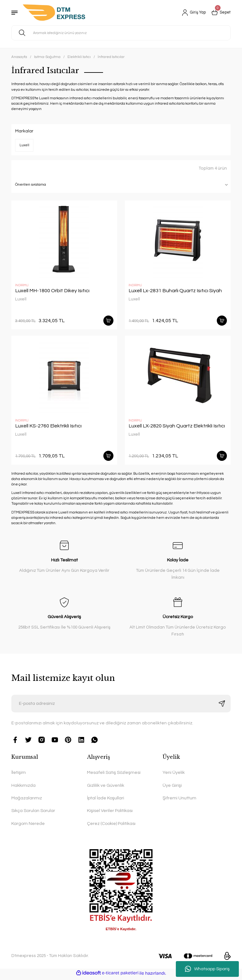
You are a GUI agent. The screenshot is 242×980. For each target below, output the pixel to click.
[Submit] (222, 706)
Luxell (21, 299)
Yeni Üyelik (174, 775)
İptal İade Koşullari (106, 800)
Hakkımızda (23, 788)
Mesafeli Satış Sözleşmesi (114, 775)
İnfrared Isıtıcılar (111, 57)
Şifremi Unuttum (179, 800)
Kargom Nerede (28, 826)
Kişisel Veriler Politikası (110, 813)
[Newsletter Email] (121, 706)
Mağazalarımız (27, 800)
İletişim (19, 775)
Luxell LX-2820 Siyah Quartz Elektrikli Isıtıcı (177, 427)
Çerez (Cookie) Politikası (111, 826)
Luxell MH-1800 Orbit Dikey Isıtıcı (52, 291)
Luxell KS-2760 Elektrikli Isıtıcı (48, 427)
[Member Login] (191, 13)
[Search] (121, 33)
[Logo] (54, 13)
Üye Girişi (172, 788)
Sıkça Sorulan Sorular (33, 813)
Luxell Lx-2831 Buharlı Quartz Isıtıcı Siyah (175, 291)
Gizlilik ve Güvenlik (106, 788)
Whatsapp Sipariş (207, 969)
